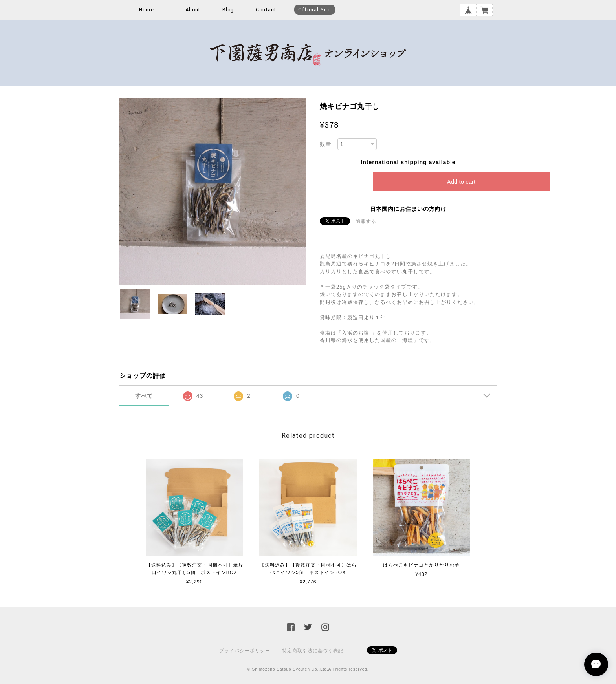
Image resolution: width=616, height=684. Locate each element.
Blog (228, 10)
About (193, 10)
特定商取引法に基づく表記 (313, 651)
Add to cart (461, 182)
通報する (366, 221)
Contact (266, 10)
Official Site (315, 10)
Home (147, 10)
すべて (144, 396)
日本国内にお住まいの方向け (408, 209)
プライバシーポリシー (245, 651)
